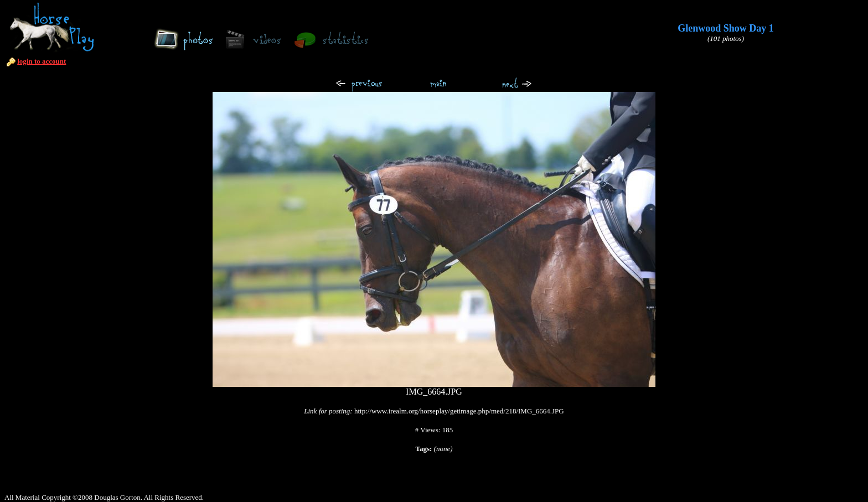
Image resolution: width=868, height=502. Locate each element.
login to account (42, 61)
